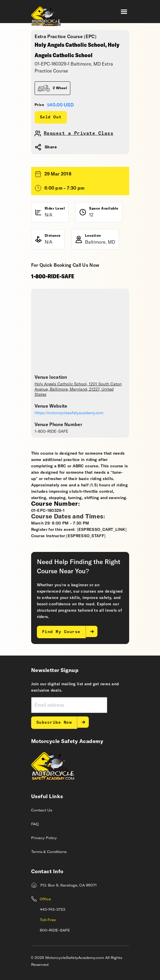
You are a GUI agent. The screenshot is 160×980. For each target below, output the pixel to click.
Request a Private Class (79, 134)
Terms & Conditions (49, 852)
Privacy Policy (44, 838)
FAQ (35, 824)
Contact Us (42, 811)
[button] (124, 12)
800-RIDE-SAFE (55, 931)
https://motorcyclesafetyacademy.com (69, 413)
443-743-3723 (52, 910)
